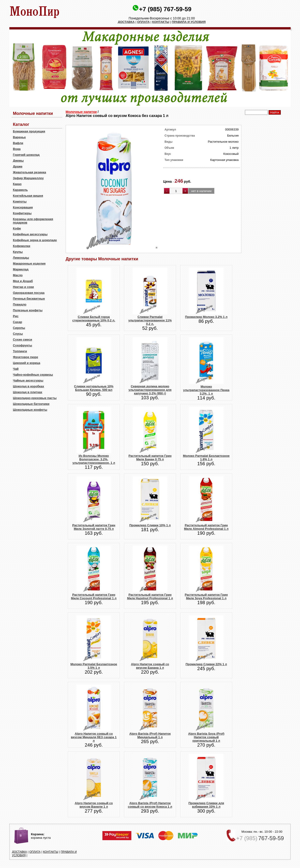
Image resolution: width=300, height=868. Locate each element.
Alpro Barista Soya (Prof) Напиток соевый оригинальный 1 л (206, 737)
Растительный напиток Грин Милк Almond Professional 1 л (206, 527)
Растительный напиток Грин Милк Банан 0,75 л (150, 458)
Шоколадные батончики (31, 404)
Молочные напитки (81, 112)
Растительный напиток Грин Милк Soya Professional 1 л (206, 596)
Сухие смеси (22, 340)
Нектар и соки (23, 287)
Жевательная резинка (29, 172)
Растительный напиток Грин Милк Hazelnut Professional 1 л (150, 596)
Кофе (17, 228)
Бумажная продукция (29, 131)
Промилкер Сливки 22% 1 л (206, 664)
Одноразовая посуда (29, 293)
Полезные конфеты (28, 310)
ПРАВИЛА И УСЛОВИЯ (189, 22)
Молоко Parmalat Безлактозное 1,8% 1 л (206, 458)
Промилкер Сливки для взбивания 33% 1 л (206, 805)
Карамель (20, 190)
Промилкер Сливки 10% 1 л (150, 525)
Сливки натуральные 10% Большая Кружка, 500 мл (94, 388)
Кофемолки (22, 246)
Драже (18, 166)
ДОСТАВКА (126, 22)
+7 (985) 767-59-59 (165, 9)
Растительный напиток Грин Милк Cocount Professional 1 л (94, 596)
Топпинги (20, 351)
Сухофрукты (22, 345)
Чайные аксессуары (28, 380)
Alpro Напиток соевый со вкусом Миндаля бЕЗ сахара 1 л (94, 737)
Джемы (18, 161)
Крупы (18, 252)
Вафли (18, 143)
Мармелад (21, 269)
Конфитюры (22, 213)
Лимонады (21, 258)
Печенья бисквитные (29, 299)
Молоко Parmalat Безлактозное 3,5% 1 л (94, 666)
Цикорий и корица (27, 363)
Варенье (19, 137)
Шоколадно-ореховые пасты (35, 398)
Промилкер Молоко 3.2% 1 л (206, 317)
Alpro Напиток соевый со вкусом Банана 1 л (150, 666)
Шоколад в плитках (28, 392)
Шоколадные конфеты (30, 410)
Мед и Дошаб (23, 281)
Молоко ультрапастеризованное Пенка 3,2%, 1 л (206, 390)
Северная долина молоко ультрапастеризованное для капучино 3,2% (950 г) (150, 390)
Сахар (17, 322)
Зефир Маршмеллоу (28, 178)
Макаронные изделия (29, 263)
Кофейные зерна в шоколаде (35, 240)
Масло (18, 275)
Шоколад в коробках (28, 386)
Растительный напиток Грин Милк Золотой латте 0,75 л (94, 527)
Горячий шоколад (26, 155)
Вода (17, 149)
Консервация (23, 207)
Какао (17, 184)
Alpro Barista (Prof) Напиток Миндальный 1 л (150, 735)
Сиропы (19, 328)
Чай (16, 369)
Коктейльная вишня (28, 196)
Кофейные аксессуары (30, 234)
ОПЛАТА (143, 22)
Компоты (20, 202)
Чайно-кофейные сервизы (33, 375)
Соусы (18, 334)
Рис (16, 316)
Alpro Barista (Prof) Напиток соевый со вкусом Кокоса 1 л (150, 805)
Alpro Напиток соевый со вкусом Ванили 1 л (94, 805)
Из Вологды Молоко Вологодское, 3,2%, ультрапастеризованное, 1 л (94, 459)
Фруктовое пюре (25, 357)
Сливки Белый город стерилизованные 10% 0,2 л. (94, 319)
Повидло (20, 304)
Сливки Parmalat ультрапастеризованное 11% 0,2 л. (150, 320)
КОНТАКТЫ (161, 22)
